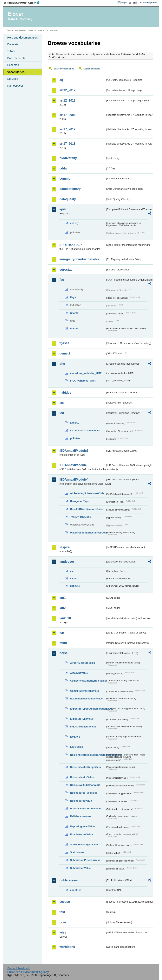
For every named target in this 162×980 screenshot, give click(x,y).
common (66, 179)
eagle (73, 579)
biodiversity (68, 158)
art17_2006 (67, 115)
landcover (67, 562)
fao (62, 280)
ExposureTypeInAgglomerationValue (88, 709)
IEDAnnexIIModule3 (74, 465)
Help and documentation (22, 38)
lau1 (62, 598)
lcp (62, 633)
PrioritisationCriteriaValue (85, 808)
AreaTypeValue (79, 673)
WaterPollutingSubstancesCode (88, 533)
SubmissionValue (80, 868)
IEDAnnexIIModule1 (74, 451)
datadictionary (70, 189)
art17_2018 (67, 144)
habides (65, 393)
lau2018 (65, 618)
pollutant (75, 438)
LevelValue (76, 747)
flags (73, 297)
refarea (74, 313)
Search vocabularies (64, 69)
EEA (23, 3)
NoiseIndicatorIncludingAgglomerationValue (88, 755)
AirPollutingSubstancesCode (87, 493)
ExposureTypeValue (82, 719)
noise (63, 653)
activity (74, 223)
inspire (64, 547)
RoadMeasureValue (81, 834)
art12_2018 (67, 100)
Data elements (16, 58)
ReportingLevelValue (82, 826)
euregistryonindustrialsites (79, 259)
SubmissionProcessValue (85, 860)
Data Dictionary (36, 30)
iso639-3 (75, 737)
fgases (64, 343)
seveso (65, 902)
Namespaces (15, 86)
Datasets (13, 44)
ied (62, 413)
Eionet (23, 30)
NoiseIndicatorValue (82, 777)
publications (68, 880)
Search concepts (92, 69)
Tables (11, 51)
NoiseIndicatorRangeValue (86, 767)
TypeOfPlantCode (80, 517)
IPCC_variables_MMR (83, 381)
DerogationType (79, 501)
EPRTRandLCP (71, 245)
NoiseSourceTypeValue (84, 793)
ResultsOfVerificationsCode (86, 509)
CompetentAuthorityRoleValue (88, 681)
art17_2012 (67, 129)
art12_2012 (67, 90)
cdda (63, 168)
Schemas (13, 65)
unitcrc (74, 329)
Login (124, 3)
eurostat (65, 270)
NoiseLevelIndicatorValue (85, 785)
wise (63, 932)
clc (72, 571)
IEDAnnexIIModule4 (74, 479)
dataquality (68, 199)
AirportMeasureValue (82, 663)
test (62, 912)
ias (62, 403)
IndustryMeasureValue (83, 727)
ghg (62, 364)
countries (76, 890)
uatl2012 (75, 586)
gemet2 (65, 353)
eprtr (63, 209)
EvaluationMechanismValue (86, 699)
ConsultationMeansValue (85, 691)
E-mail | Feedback (19, 968)
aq (61, 80)
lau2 (62, 608)
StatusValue (77, 852)
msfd (63, 643)
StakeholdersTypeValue (84, 844)
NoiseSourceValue (81, 801)
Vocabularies (16, 72)
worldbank (67, 947)
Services (13, 79)
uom (63, 922)
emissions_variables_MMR (86, 373)
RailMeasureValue (81, 816)
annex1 (74, 423)
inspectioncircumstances (85, 430)
